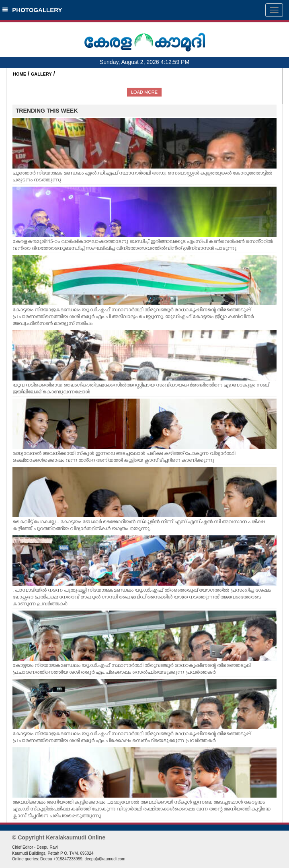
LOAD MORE (144, 92)
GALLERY (41, 74)
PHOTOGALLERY (32, 10)
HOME (19, 74)
